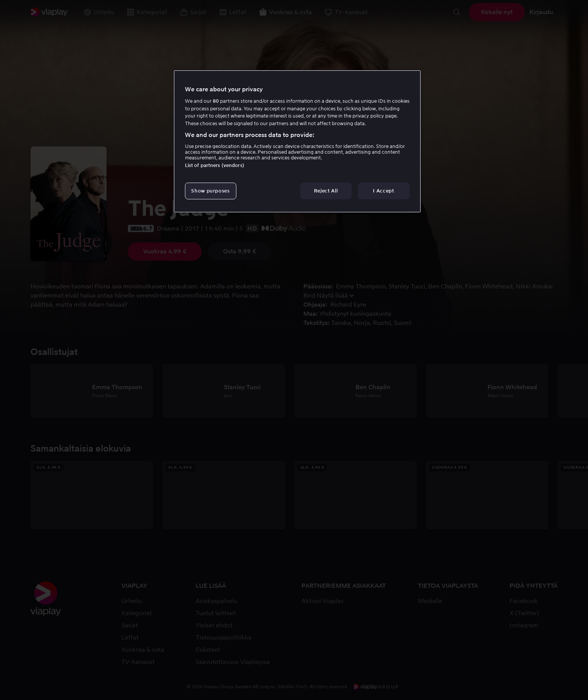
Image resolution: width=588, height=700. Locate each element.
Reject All (326, 191)
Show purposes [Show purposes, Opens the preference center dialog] (210, 191)
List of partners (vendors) (215, 165)
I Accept (383, 191)
